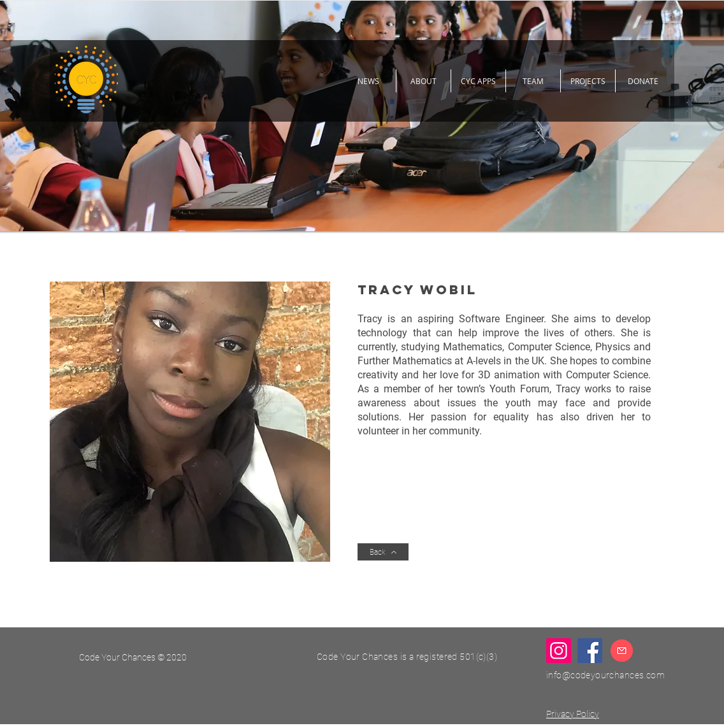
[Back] (383, 552)
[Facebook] (590, 651)
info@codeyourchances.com (605, 675)
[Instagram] (559, 651)
